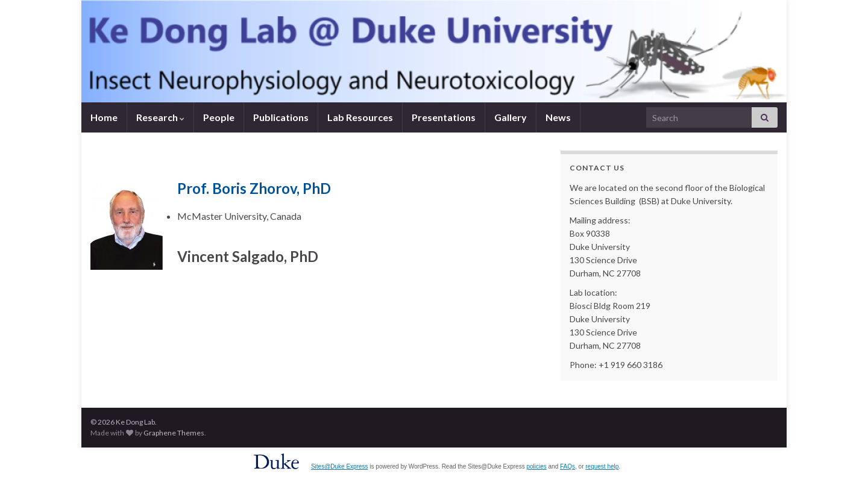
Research (160, 117)
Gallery (511, 117)
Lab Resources (360, 117)
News (558, 117)
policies (536, 466)
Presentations (444, 117)
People (219, 117)
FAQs (568, 466)
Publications (281, 117)
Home (104, 117)
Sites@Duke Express (340, 466)
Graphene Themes (174, 433)
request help (602, 466)
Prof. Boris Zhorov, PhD (254, 188)
